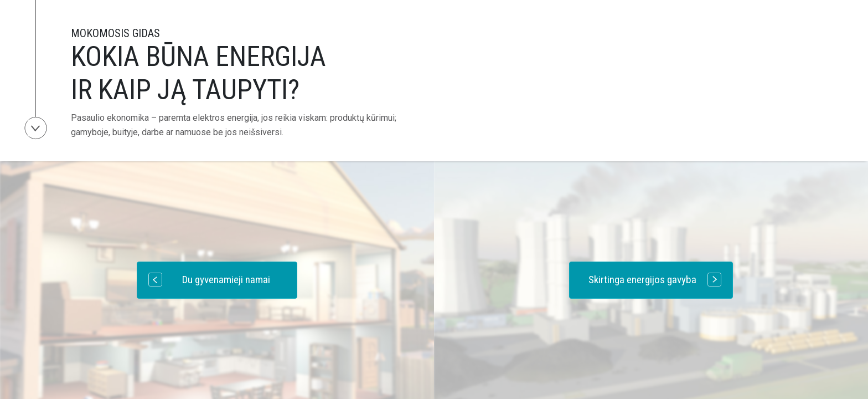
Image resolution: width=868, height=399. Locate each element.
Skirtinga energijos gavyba (655, 280)
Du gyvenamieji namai (210, 280)
